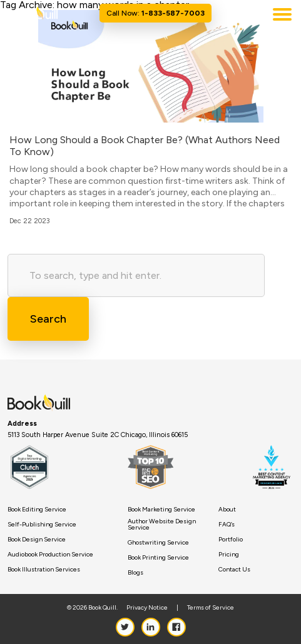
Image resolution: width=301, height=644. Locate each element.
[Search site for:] (136, 275)
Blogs (135, 573)
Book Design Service (37, 540)
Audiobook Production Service (50, 555)
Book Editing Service (37, 510)
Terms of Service (211, 608)
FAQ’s (227, 525)
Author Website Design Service (162, 525)
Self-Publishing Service (42, 525)
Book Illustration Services (44, 570)
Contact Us (234, 570)
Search (48, 319)
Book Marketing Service (161, 510)
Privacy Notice (147, 608)
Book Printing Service (158, 558)
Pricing (229, 555)
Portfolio (231, 540)
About (227, 510)
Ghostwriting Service (158, 543)
